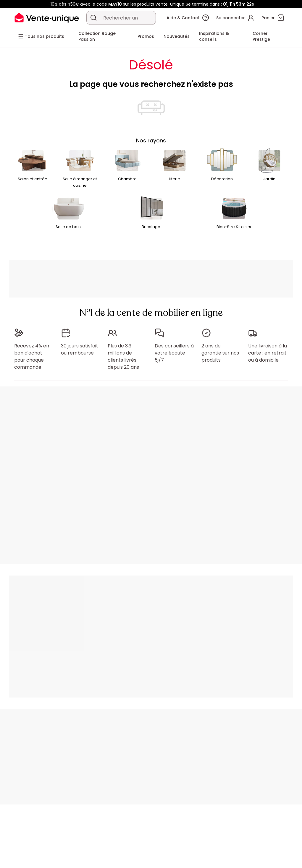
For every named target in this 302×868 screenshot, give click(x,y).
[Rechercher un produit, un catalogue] (93, 18)
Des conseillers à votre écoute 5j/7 (174, 353)
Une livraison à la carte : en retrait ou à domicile (268, 353)
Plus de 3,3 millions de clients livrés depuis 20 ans (123, 356)
